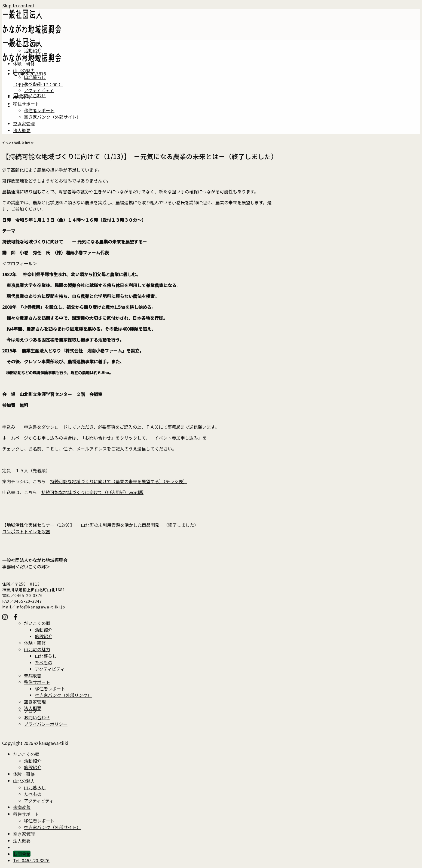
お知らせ (28, 143)
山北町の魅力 (37, 649)
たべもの (33, 84)
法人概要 (22, 131)
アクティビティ (39, 90)
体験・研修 (24, 65)
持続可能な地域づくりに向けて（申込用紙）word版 (92, 492)
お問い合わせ (37, 717)
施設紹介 (33, 57)
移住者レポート (39, 110)
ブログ (30, 711)
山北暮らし (35, 77)
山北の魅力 (24, 71)
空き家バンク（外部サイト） (52, 117)
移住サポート (26, 105)
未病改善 (22, 98)
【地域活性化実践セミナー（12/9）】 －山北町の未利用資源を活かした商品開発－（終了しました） (100, 525)
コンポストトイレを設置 (26, 531)
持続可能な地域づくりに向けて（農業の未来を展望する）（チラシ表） (119, 481)
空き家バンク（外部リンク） (63, 695)
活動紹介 (33, 50)
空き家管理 (24, 125)
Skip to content (18, 5)
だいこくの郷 (26, 45)
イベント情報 (11, 143)
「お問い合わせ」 (98, 438)
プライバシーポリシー (46, 724)
